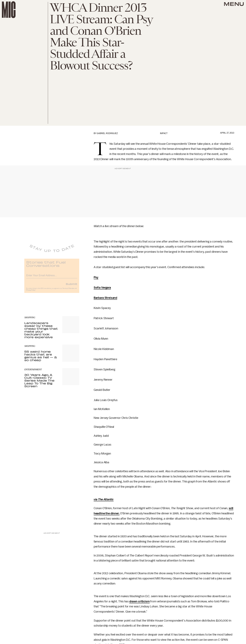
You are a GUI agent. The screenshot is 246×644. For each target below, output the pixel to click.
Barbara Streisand (105, 298)
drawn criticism (139, 601)
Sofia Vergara (102, 288)
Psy (96, 277)
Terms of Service (68, 290)
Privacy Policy (31, 292)
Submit (72, 286)
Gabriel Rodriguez (107, 133)
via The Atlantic (104, 499)
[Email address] (52, 277)
